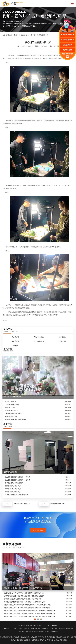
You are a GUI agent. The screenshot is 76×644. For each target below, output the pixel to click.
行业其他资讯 (24, 35)
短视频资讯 (62, 337)
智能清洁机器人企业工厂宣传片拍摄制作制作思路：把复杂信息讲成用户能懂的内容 (30, 617)
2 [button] (38, 619)
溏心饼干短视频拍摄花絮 (39, 35)
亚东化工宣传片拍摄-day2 (13, 489)
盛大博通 (3, 637)
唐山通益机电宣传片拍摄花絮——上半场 (17, 480)
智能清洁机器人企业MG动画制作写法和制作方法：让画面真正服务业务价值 (27, 605)
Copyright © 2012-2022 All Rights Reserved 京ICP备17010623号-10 (22, 629)
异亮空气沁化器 (10, 408)
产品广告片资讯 (39, 337)
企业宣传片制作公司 (63, 637)
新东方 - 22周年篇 (10, 402)
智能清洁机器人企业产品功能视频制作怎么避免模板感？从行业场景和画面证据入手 (30, 611)
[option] (38, 585)
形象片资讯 (15, 341)
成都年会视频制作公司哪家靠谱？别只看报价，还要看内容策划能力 (25, 602)
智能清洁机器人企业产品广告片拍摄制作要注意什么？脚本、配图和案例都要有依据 (30, 614)
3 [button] (41, 619)
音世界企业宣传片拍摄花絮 (22, 504)
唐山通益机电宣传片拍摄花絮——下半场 (17, 477)
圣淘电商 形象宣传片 (11, 411)
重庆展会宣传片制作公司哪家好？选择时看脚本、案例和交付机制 (24, 593)
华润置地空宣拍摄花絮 (57, 504)
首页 (15, 35)
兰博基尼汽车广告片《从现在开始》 (16, 419)
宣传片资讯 (15, 337)
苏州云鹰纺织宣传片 (11, 416)
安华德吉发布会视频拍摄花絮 (14, 483)
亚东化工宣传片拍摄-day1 (13, 492)
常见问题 (15, 345)
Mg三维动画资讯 (39, 341)
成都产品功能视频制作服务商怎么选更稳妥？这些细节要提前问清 (24, 596)
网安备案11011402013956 (50, 629)
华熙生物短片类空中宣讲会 (13, 413)
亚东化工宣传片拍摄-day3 (13, 486)
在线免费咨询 (38, 530)
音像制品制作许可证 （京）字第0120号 (46, 632)
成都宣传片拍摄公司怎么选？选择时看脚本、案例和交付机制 (23, 599)
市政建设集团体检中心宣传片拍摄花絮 (17, 495)
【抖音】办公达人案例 (12, 405)
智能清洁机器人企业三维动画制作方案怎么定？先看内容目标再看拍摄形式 (27, 608)
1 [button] (35, 619)
